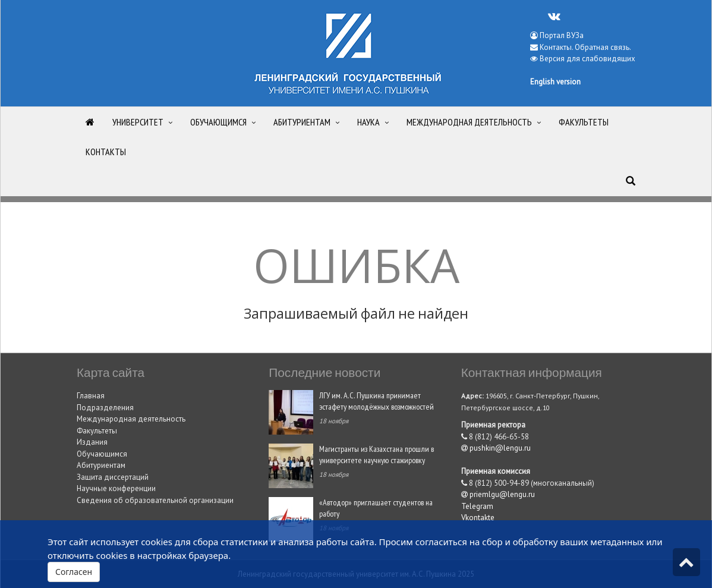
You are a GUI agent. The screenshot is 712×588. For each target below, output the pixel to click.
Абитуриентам (101, 465)
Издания (92, 442)
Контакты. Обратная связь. (585, 47)
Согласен (74, 572)
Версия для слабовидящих (587, 59)
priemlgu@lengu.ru (498, 494)
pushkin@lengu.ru (496, 448)
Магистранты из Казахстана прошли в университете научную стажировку (377, 454)
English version (555, 82)
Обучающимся (102, 454)
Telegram (477, 506)
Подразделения (105, 408)
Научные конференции (116, 488)
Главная (91, 396)
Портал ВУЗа (557, 35)
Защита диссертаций (113, 477)
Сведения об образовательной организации (155, 500)
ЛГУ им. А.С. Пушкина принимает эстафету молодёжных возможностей (377, 401)
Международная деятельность (131, 419)
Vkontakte (478, 518)
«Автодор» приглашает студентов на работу (376, 508)
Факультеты (97, 431)
